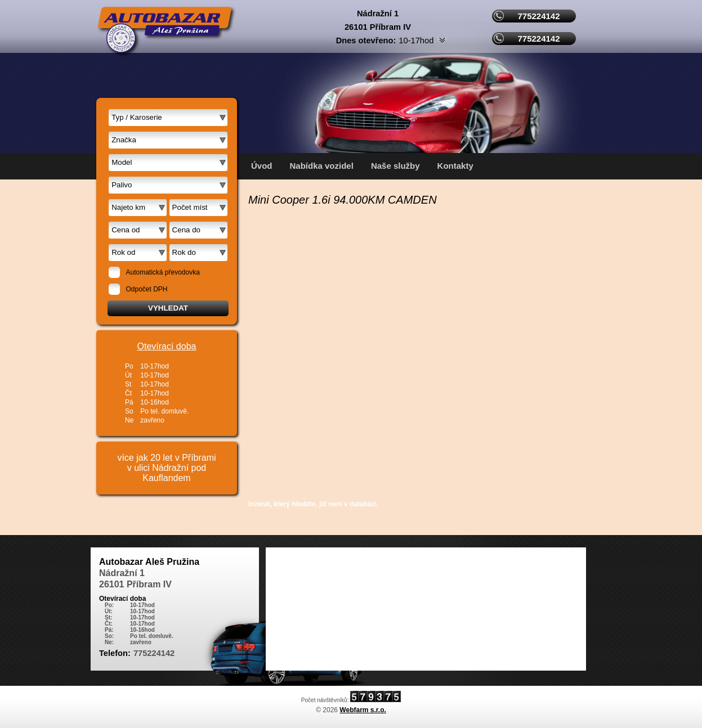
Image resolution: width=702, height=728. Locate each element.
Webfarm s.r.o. (363, 710)
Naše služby (395, 166)
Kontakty (455, 166)
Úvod (262, 166)
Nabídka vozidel (322, 166)
